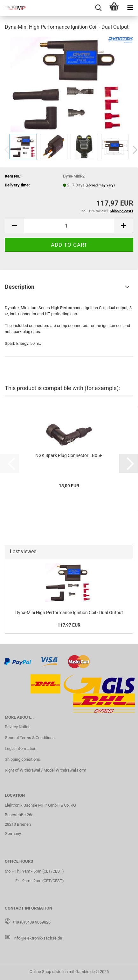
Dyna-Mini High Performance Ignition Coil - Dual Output (69, 613)
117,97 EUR (69, 625)
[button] (14, 226)
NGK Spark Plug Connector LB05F (69, 455)
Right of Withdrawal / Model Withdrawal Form (45, 770)
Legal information (21, 748)
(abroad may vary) (100, 185)
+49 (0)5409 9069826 (31, 922)
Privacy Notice (18, 727)
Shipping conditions (22, 759)
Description (20, 287)
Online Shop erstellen (49, 972)
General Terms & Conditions (30, 738)
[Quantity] (69, 226)
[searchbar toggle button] (98, 8)
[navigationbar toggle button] (130, 8)
